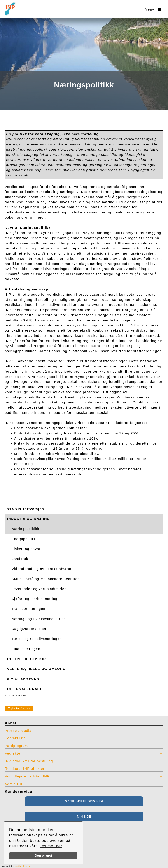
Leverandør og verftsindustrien (39, 589)
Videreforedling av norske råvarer (42, 569)
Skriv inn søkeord (15, 695)
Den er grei (43, 856)
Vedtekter (13, 753)
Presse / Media (18, 731)
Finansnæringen (26, 649)
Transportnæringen (29, 609)
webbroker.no (23, 866)
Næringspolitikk (26, 529)
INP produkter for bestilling (29, 761)
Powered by (15, 866)
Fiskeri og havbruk (28, 549)
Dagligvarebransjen (29, 629)
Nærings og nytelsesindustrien (39, 619)
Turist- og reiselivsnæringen (37, 639)
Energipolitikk (24, 539)
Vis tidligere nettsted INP (27, 776)
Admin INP (14, 784)
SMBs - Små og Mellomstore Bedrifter (45, 579)
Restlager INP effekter (25, 769)
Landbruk (20, 559)
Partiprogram (16, 746)
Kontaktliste (15, 738)
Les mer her (51, 846)
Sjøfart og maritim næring (35, 599)
